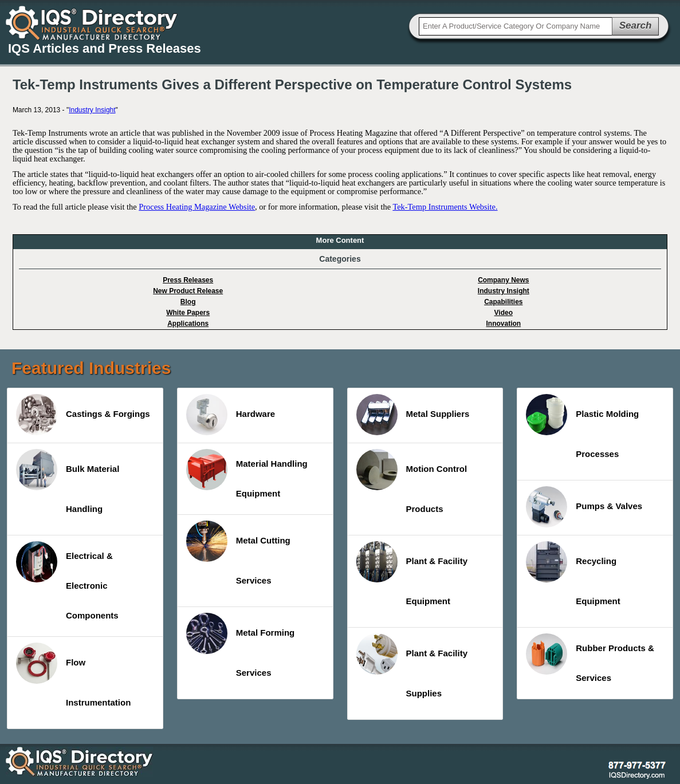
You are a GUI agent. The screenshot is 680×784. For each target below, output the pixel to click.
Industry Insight (92, 110)
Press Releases (188, 280)
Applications (188, 324)
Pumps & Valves (584, 507)
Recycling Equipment (573, 574)
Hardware (231, 415)
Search (636, 25)
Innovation (503, 324)
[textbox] (516, 26)
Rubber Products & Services (590, 658)
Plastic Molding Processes (582, 426)
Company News (503, 280)
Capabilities (503, 302)
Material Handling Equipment (247, 474)
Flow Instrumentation (73, 675)
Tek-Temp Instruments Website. (445, 207)
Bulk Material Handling (68, 481)
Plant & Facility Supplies (412, 666)
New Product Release (188, 291)
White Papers (188, 313)
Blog (188, 302)
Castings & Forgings (83, 415)
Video (504, 313)
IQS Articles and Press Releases (105, 48)
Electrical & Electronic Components (67, 581)
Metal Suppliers (413, 415)
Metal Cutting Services (238, 553)
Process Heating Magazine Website (197, 207)
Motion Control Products (412, 481)
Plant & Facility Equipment (412, 574)
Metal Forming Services (241, 645)
